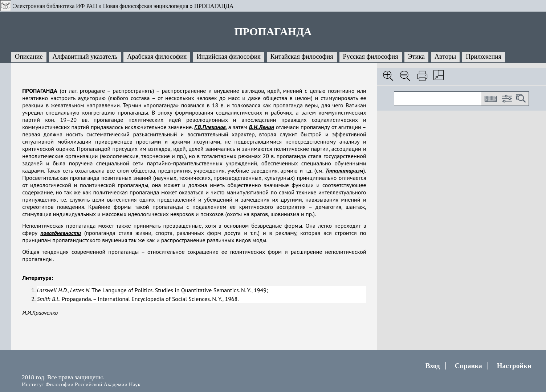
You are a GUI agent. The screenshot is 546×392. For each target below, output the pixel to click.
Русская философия (371, 57)
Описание (29, 57)
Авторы (445, 57)
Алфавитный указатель (85, 57)
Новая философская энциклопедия (146, 6)
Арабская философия (157, 57)
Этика (416, 57)
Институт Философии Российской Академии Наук (81, 384)
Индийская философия (228, 57)
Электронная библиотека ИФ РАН (55, 6)
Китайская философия (302, 57)
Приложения (484, 57)
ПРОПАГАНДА (214, 6)
